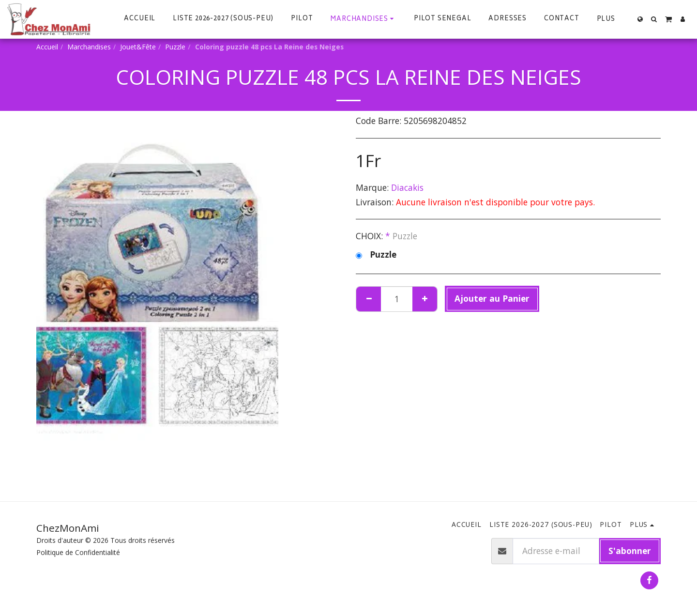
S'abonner (630, 551)
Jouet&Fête (138, 47)
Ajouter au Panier (492, 298)
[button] (654, 19)
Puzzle (175, 47)
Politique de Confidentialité (78, 552)
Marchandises (89, 47)
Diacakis (407, 187)
